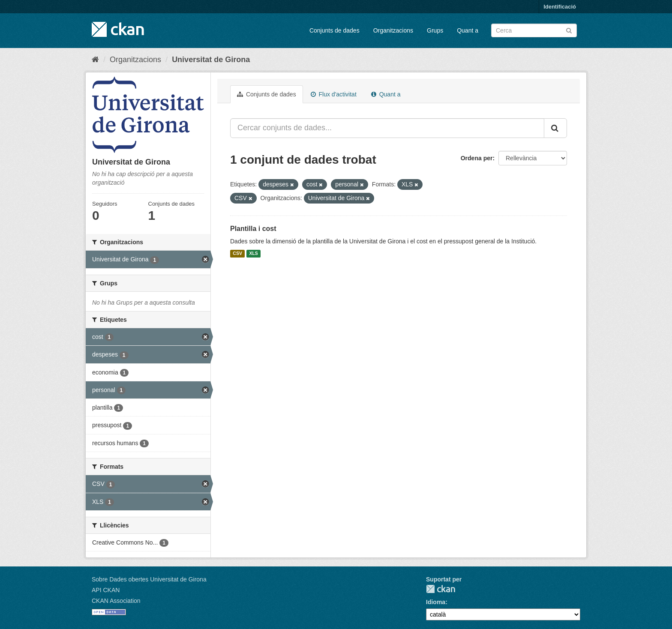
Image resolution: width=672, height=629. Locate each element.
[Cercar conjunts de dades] (534, 30)
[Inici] (95, 60)
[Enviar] (569, 30)
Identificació (560, 7)
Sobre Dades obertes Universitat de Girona (149, 579)
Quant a (468, 30)
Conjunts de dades (334, 30)
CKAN (441, 589)
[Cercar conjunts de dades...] (387, 128)
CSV (237, 254)
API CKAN (106, 590)
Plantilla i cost (253, 229)
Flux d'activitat (334, 94)
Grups (435, 30)
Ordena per (477, 158)
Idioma (436, 602)
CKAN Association (116, 601)
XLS (253, 254)
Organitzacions (393, 30)
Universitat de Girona (211, 60)
